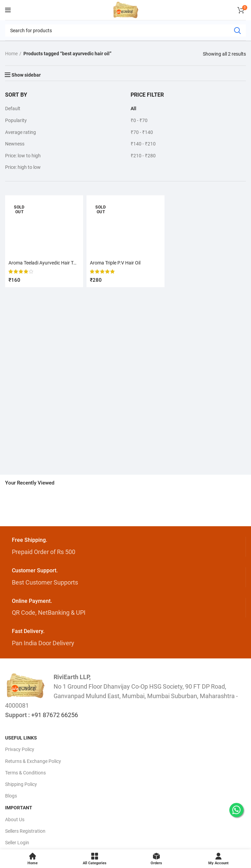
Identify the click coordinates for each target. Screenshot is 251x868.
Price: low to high (23, 156)
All (133, 108)
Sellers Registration (25, 831)
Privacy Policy (20, 749)
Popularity (16, 120)
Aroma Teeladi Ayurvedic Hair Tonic (45, 263)
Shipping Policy (21, 784)
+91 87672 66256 (55, 715)
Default (13, 108)
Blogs (11, 796)
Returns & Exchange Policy (33, 761)
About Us (15, 820)
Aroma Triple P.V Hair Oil (115, 263)
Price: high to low (23, 167)
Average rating (21, 132)
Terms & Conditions (25, 773)
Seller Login (17, 843)
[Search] (125, 31)
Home (11, 54)
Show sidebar (26, 75)
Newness (15, 144)
